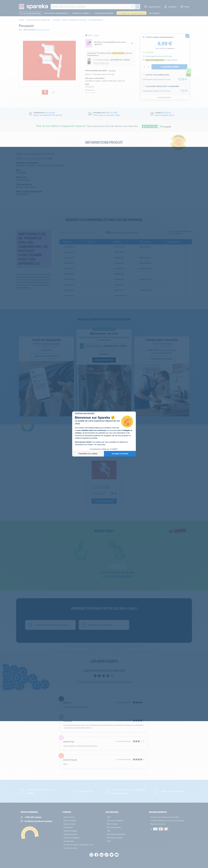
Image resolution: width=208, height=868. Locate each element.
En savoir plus (100, 445)
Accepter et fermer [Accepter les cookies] (120, 454)
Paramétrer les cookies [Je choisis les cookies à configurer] (88, 454)
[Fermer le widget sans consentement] (85, 413)
